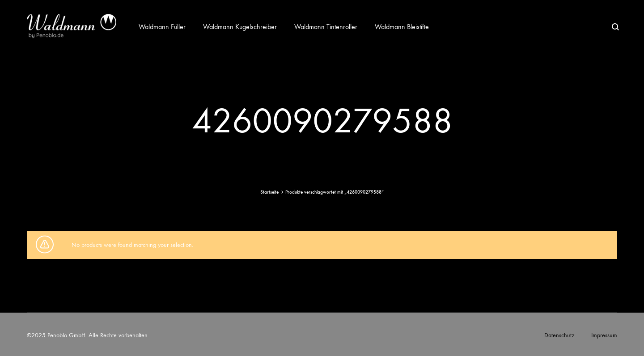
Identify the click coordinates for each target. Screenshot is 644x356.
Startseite (269, 192)
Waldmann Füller (162, 27)
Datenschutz (559, 335)
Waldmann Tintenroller (326, 27)
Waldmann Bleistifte (402, 27)
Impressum (604, 335)
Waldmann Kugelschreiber (240, 27)
